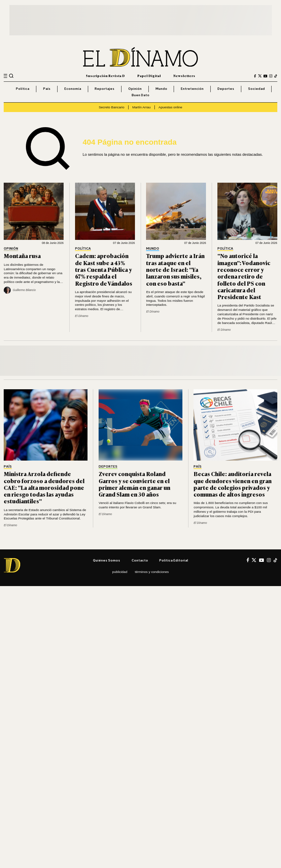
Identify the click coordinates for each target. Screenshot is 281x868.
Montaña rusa (22, 256)
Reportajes (104, 88)
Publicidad (120, 572)
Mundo (161, 88)
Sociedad (256, 88)
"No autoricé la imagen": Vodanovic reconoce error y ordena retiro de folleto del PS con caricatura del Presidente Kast (244, 276)
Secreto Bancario (111, 107)
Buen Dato (140, 95)
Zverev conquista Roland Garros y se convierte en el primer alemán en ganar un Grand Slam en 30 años (134, 484)
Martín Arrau (142, 107)
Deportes (226, 88)
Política (23, 88)
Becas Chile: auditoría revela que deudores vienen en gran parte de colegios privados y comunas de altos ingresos (233, 484)
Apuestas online (170, 107)
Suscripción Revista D (105, 76)
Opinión (135, 88)
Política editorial (174, 560)
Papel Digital (149, 76)
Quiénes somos (107, 560)
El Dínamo (82, 316)
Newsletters (184, 76)
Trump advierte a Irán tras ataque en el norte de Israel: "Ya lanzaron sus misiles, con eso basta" (175, 269)
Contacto (140, 560)
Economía (73, 88)
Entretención (192, 88)
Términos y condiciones (152, 572)
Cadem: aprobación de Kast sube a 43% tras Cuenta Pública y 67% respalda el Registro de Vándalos (104, 269)
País (47, 88)
